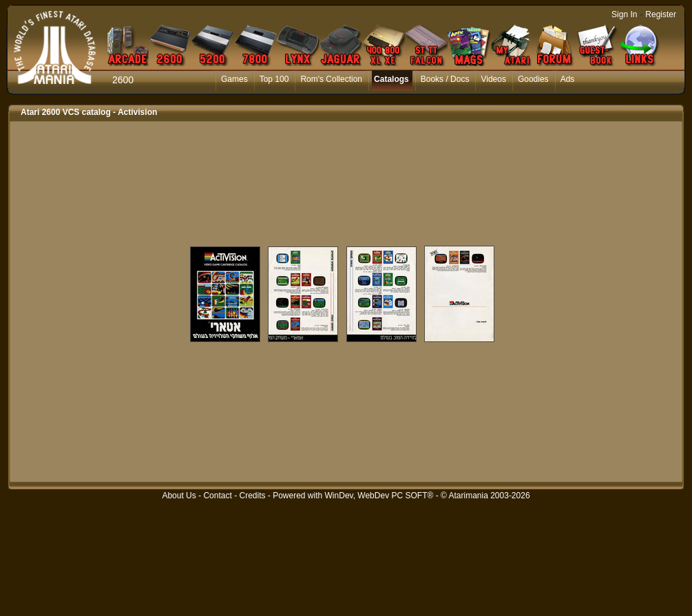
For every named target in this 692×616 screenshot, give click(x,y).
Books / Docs (445, 79)
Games (234, 79)
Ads (568, 79)
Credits (252, 496)
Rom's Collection (331, 79)
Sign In (624, 14)
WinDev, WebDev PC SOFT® (379, 496)
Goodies (533, 79)
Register (661, 14)
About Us (179, 496)
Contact (217, 496)
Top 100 (274, 79)
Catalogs (391, 79)
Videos (493, 79)
